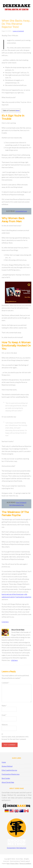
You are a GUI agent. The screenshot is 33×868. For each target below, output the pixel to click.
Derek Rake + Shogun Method (16, 8)
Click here (5, 622)
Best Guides (6, 778)
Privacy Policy (14, 863)
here (8, 863)
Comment (5, 683)
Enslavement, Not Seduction (17, 848)
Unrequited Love (21, 211)
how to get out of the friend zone (13, 594)
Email (4, 715)
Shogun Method (7, 766)
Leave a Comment (18, 31)
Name (4, 706)
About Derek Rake (8, 782)
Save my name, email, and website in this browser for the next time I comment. (15, 738)
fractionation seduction (23, 597)
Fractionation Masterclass (11, 774)
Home (4, 762)
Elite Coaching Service (9, 770)
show (18, 111)
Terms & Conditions (25, 863)
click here (14, 660)
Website (5, 725)
